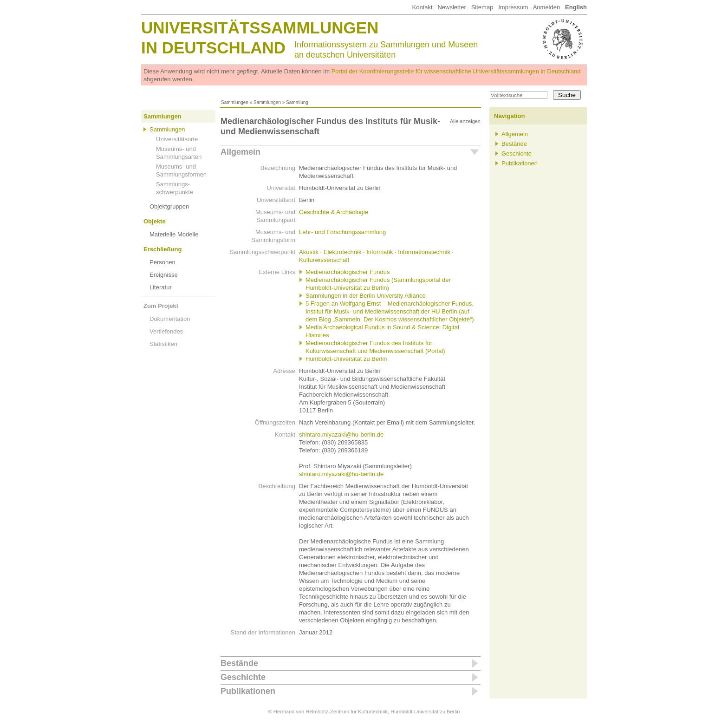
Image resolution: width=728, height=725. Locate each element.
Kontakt (422, 7)
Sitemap (482, 7)
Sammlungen (235, 102)
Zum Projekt (161, 306)
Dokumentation (170, 319)
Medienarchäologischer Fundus (348, 272)
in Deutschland (213, 48)
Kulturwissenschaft (324, 260)
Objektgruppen (169, 206)
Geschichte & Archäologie (334, 212)
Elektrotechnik (343, 252)
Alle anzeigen (465, 121)
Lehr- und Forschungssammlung (342, 232)
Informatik (380, 252)
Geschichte (243, 677)
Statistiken (163, 344)
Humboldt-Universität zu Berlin (346, 359)
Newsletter (452, 7)
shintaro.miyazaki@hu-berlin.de (341, 434)
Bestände (239, 663)
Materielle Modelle (174, 234)
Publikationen (248, 691)
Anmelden (547, 7)
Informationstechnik (424, 252)
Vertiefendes (166, 331)
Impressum (513, 7)
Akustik (309, 252)
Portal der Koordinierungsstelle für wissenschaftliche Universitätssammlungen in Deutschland (456, 71)
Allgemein (240, 152)
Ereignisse (164, 275)
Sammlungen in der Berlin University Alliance (366, 296)
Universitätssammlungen (260, 28)
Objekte (155, 221)
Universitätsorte (177, 139)
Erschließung (162, 249)
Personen (162, 262)
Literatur (161, 287)
